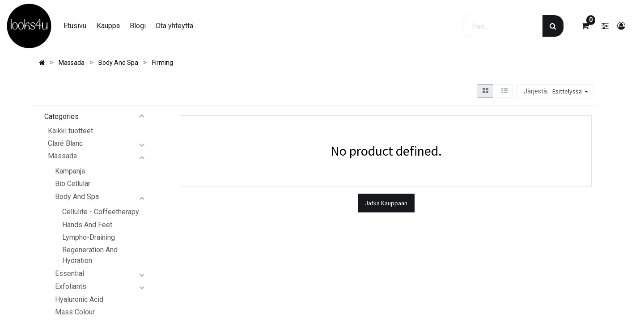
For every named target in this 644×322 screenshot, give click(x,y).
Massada (62, 156)
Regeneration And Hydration (90, 255)
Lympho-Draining (89, 237)
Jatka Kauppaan (386, 203)
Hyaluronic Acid (79, 299)
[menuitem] (75, 26)
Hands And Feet (87, 225)
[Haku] (553, 26)
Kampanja (70, 171)
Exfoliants (71, 286)
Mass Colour (75, 312)
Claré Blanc (65, 143)
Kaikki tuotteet (70, 131)
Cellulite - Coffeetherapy (101, 212)
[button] (571, 91)
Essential (70, 273)
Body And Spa (77, 197)
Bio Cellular (73, 184)
